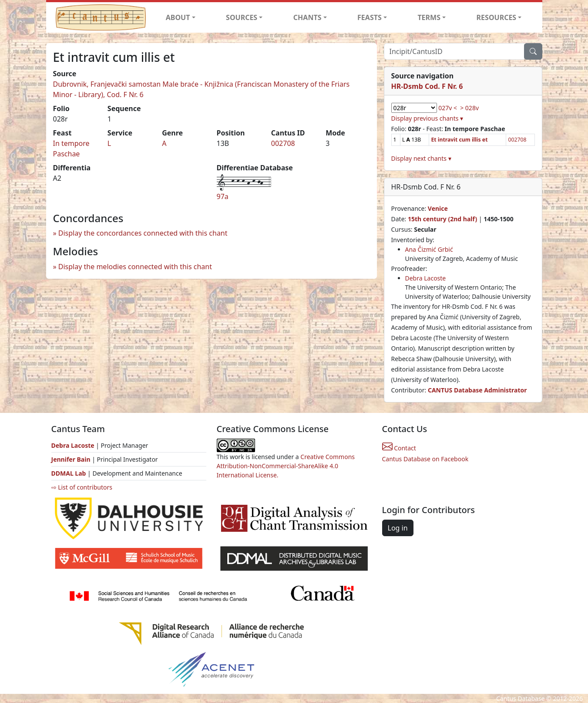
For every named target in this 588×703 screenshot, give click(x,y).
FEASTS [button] (370, 17)
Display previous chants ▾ (427, 118)
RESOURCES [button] (497, 17)
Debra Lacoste (426, 278)
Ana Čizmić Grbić (429, 249)
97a (223, 196)
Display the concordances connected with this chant (143, 233)
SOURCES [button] (242, 17)
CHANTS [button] (307, 17)
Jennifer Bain (72, 459)
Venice (438, 208)
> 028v (469, 108)
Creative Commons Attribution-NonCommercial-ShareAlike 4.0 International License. (286, 466)
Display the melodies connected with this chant (135, 267)
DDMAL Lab (69, 473)
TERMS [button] (429, 17)
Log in (398, 528)
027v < (448, 108)
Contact (399, 448)
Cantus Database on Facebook (425, 459)
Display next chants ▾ (421, 158)
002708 (283, 143)
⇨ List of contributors (82, 487)
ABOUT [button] (178, 17)
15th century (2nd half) (442, 219)
